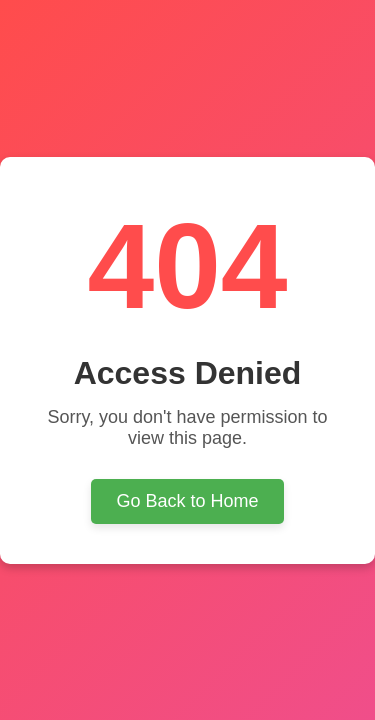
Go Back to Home (187, 501)
